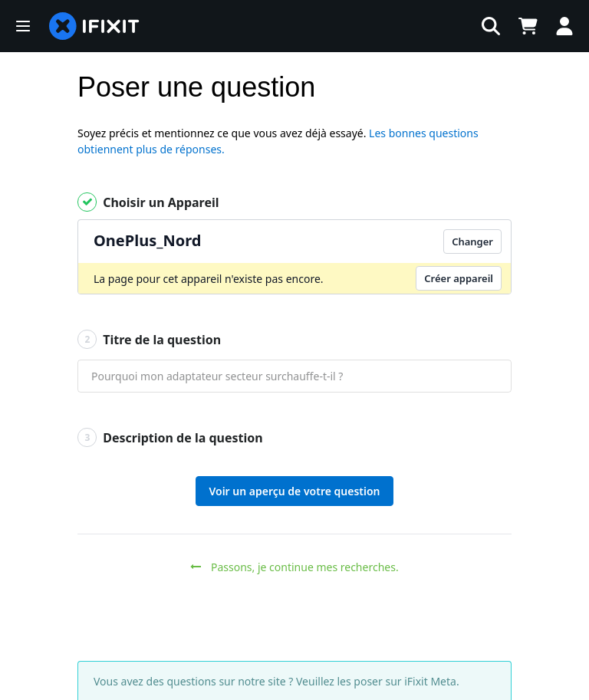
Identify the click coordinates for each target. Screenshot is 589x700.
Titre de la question (149, 339)
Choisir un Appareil (148, 202)
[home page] (94, 26)
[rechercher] (329, 26)
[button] (23, 26)
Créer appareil (459, 278)
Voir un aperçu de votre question (294, 491)
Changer (472, 242)
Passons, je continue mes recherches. (294, 567)
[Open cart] (528, 26)
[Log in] (564, 26)
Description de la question (170, 437)
